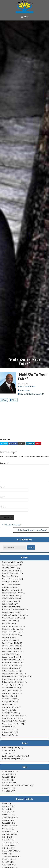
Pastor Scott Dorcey (10, 654)
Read (4, 400)
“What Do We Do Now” (12, 525)
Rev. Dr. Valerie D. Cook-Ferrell (13, 721)
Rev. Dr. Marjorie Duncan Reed (13, 674)
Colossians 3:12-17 (9, 842)
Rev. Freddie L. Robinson (11, 693)
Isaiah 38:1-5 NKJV (9, 834)
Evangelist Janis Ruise (10, 612)
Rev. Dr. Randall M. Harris (11, 562)
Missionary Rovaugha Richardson (14, 615)
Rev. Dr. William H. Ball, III (11, 643)
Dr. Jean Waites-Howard (11, 657)
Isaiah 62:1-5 (7, 848)
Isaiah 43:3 (6, 837)
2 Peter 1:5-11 (8, 845)
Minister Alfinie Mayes (10, 607)
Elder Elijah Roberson (10, 713)
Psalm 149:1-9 (8, 788)
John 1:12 (6, 809)
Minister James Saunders (11, 596)
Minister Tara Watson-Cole (12, 660)
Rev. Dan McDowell (9, 640)
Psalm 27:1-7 (7, 815)
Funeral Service (8, 750)
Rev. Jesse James (8, 637)
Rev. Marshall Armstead (11, 688)
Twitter (4, 443)
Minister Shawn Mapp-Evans (12, 618)
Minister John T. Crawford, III (12, 724)
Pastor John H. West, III (11, 565)
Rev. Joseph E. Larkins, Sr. (11, 635)
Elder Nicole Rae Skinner (11, 570)
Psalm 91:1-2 (7, 812)
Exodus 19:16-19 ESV (10, 851)
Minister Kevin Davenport (11, 629)
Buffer (22, 443)
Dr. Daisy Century (8, 704)
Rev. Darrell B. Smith (9, 576)
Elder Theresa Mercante (11, 590)
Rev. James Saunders (9, 587)
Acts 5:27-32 (7, 829)
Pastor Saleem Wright (10, 584)
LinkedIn (30, 443)
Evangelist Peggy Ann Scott (12, 662)
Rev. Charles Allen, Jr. (9, 732)
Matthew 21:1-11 (9, 826)
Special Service (7, 753)
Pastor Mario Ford (9, 735)
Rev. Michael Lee (8, 623)
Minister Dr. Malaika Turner (12, 718)
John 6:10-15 (7, 780)
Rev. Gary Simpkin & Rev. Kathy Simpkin (16, 676)
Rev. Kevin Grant (8, 710)
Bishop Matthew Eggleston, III (13, 682)
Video (13, 400)
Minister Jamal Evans (10, 601)
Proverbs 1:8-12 (8, 865)
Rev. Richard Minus (9, 702)
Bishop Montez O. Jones (11, 679)
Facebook (13, 443)
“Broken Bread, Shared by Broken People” (31, 530)
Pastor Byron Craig (9, 604)
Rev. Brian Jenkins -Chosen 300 (13, 715)
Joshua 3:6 (6, 854)
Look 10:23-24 (8, 859)
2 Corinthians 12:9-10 (10, 856)
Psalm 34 (6, 803)
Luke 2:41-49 (7, 806)
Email (3, 497)
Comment (4, 463)
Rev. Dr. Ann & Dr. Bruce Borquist (14, 609)
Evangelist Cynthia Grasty (11, 685)
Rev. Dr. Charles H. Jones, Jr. (12, 632)
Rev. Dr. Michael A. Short (11, 646)
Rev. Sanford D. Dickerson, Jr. (12, 626)
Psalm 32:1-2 (7, 820)
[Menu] (24, 17)
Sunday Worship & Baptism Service (15, 756)
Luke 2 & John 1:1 (9, 771)
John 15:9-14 (7, 862)
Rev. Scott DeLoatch (10, 582)
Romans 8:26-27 (8, 774)
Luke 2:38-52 (7, 840)
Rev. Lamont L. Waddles (11, 690)
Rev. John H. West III (9, 568)
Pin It (38, 443)
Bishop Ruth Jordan (9, 729)
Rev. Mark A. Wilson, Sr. (10, 707)
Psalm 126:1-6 (8, 823)
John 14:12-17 (7, 791)
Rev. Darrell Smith (9, 696)
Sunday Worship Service (10, 748)
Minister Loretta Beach (11, 598)
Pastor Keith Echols (9, 621)
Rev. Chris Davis (8, 727)
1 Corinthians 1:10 (9, 817)
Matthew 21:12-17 (9, 831)
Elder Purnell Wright (9, 699)
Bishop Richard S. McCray (11, 671)
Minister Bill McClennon (11, 573)
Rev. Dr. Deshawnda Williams (12, 593)
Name (3, 487)
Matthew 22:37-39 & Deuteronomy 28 (16, 785)
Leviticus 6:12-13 (9, 782)
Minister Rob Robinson (10, 668)
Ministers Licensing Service (12, 759)
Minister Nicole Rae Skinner (12, 579)
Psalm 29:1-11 (8, 777)
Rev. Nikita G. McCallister (11, 665)
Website (3, 507)
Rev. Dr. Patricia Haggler (11, 649)
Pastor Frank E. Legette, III (12, 651)
